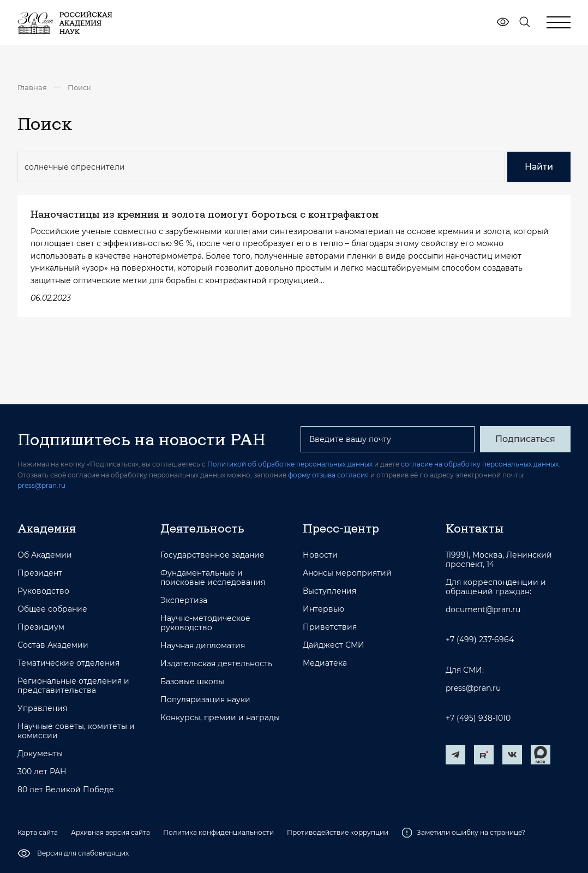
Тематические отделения (68, 663)
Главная (32, 87)
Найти (539, 167)
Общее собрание (52, 609)
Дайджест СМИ (334, 645)
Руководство (43, 591)
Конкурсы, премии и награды (220, 718)
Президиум (41, 627)
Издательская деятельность (216, 664)
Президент (40, 573)
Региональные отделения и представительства (73, 686)
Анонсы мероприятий (347, 573)
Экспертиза (184, 600)
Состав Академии (53, 645)
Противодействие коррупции (338, 832)
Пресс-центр (341, 528)
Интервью (323, 609)
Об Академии (45, 555)
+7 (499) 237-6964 (480, 640)
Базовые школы (192, 682)
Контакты (475, 528)
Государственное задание (212, 555)
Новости (320, 555)
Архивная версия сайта (110, 832)
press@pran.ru (41, 485)
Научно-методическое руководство (205, 623)
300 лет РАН (42, 772)
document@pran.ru (483, 610)
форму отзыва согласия (328, 475)
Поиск (79, 87)
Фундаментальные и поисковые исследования (213, 578)
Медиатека (325, 663)
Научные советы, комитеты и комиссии (76, 731)
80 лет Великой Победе (66, 790)
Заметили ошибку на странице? (463, 833)
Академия (47, 528)
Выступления (329, 591)
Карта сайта (38, 832)
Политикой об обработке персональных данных (290, 464)
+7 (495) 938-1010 (478, 718)
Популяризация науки (205, 700)
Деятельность (202, 528)
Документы (40, 754)
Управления (42, 708)
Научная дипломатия (203, 646)
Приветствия (330, 627)
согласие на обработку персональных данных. (481, 464)
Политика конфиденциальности (218, 832)
